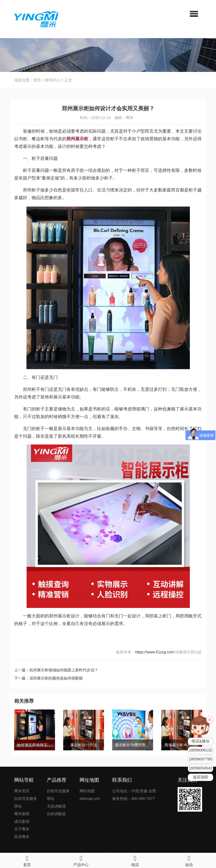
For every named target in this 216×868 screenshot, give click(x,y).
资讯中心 (53, 80)
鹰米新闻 (22, 814)
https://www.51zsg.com (155, 652)
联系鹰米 (22, 837)
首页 (37, 80)
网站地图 (87, 791)
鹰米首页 (22, 791)
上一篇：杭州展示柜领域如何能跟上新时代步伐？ (56, 670)
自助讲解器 (56, 814)
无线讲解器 (56, 806)
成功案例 (22, 821)
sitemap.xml (90, 799)
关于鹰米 (22, 829)
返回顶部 (200, 777)
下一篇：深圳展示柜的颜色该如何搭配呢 (48, 678)
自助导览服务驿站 (26, 802)
